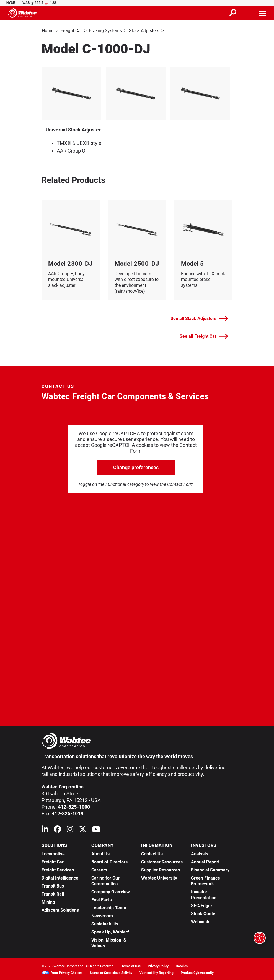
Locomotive (53, 853)
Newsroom (102, 915)
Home (48, 31)
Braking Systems (105, 31)
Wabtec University (159, 877)
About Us (100, 853)
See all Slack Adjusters (199, 318)
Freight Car (71, 31)
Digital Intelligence (60, 877)
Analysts (200, 853)
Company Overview (111, 891)
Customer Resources (162, 861)
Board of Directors (109, 861)
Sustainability (105, 923)
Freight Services (58, 869)
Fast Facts (102, 899)
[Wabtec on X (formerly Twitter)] (83, 830)
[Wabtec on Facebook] (57, 830)
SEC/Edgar (202, 905)
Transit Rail (53, 893)
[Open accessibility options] (260, 938)
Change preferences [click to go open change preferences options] (136, 467)
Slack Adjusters (144, 31)
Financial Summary (210, 869)
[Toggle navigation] (263, 13)
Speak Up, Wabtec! (110, 931)
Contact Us (152, 853)
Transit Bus (53, 885)
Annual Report (205, 861)
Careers (99, 869)
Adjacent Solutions (60, 910)
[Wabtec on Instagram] (70, 830)
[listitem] (137, 93)
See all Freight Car (204, 336)
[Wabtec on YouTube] (96, 830)
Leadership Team (109, 907)
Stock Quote (203, 913)
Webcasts (201, 921)
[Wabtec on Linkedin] (45, 830)
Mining (48, 902)
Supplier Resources (161, 869)
